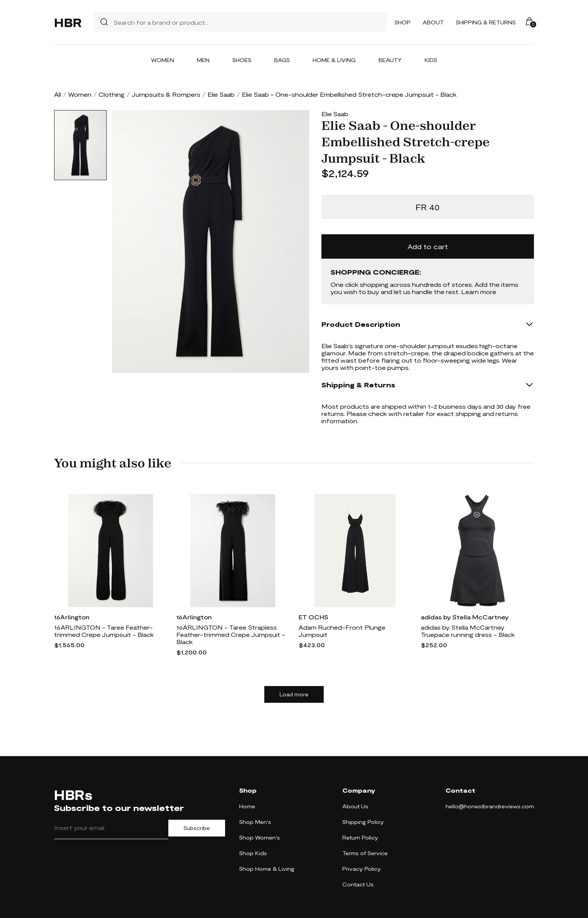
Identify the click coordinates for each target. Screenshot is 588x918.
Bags (282, 60)
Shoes (242, 60)
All (58, 94)
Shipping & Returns (486, 22)
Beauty (390, 60)
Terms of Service (365, 853)
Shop (403, 22)
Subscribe (197, 828)
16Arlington (72, 617)
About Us (355, 806)
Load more (294, 694)
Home (247, 806)
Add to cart (428, 246)
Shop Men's (255, 822)
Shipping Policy (363, 822)
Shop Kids (253, 853)
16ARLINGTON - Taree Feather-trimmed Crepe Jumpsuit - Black (104, 631)
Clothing (112, 94)
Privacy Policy (362, 869)
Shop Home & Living (267, 869)
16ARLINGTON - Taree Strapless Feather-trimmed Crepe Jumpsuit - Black (231, 634)
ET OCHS (313, 617)
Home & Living (334, 60)
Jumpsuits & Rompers (166, 94)
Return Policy (360, 837)
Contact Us (358, 884)
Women (163, 60)
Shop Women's (260, 837)
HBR (68, 22)
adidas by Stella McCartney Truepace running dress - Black (468, 631)
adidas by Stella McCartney (465, 617)
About (433, 22)
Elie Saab (221, 94)
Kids (431, 60)
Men (203, 60)
